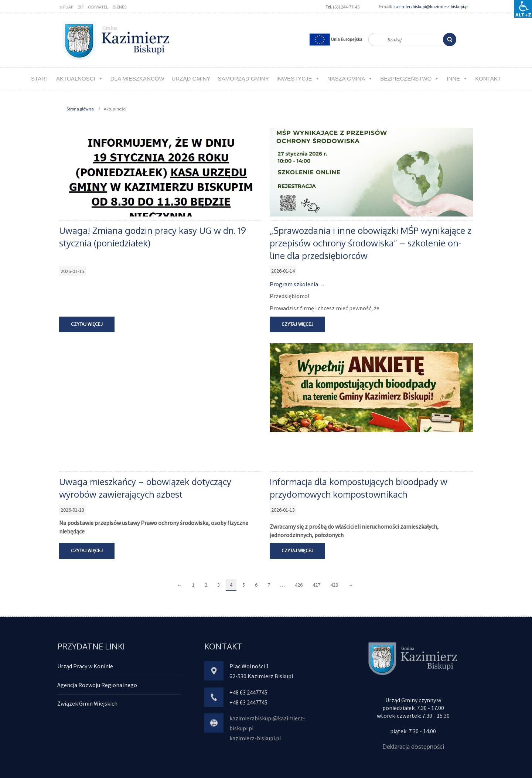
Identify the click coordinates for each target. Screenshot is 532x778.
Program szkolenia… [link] (297, 284)
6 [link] (256, 585)
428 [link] (334, 585)
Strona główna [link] (80, 109)
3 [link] (219, 585)
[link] (450, 40)
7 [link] (269, 585)
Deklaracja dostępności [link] (413, 747)
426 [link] (299, 585)
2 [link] (206, 585)
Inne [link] (457, 79)
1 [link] (193, 585)
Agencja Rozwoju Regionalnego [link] (97, 685)
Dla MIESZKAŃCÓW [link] (137, 79)
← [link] (180, 585)
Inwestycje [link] (298, 79)
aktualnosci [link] (80, 79)
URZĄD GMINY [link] (191, 79)
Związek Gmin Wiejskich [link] (87, 703)
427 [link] (316, 585)
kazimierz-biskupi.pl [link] (255, 738)
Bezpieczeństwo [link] (410, 79)
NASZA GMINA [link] (350, 79)
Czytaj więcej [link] (87, 324)
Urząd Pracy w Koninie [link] (85, 666)
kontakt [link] (488, 79)
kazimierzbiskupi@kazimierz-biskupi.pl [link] (431, 6)
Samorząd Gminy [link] (243, 79)
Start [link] (40, 79)
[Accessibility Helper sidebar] (523, 9)
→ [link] (351, 585)
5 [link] (244, 585)
